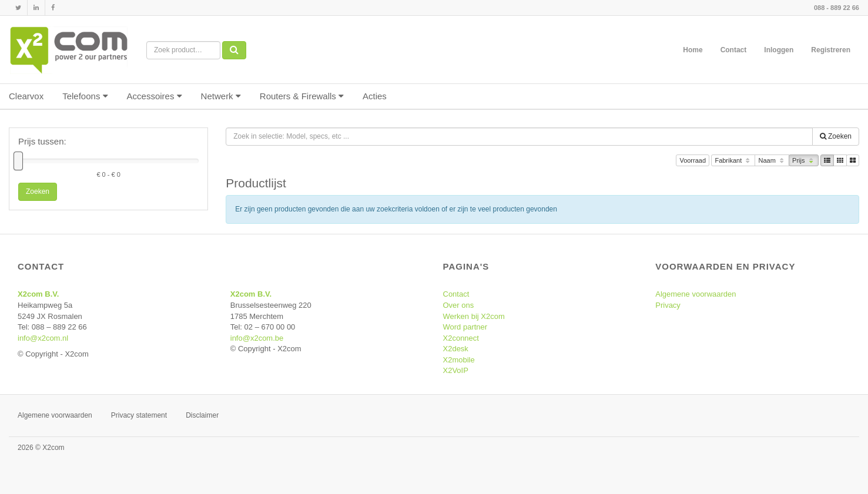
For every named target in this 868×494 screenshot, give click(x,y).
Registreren (831, 50)
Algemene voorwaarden (696, 294)
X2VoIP (456, 370)
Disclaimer (202, 415)
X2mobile (459, 360)
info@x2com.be (257, 338)
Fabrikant (733, 161)
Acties (375, 96)
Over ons (459, 305)
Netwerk (221, 96)
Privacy (668, 305)
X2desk (456, 349)
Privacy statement (139, 415)
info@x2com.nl (43, 338)
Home (693, 50)
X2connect (461, 338)
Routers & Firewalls (302, 96)
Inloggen (779, 50)
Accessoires (155, 96)
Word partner (465, 327)
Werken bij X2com (474, 316)
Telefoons (85, 96)
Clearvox (26, 96)
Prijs (804, 161)
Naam (772, 161)
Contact (734, 50)
